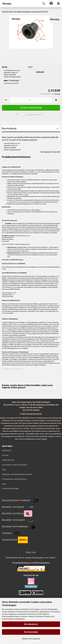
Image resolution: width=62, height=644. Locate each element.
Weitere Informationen (31, 639)
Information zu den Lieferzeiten (15, 465)
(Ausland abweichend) (11, 83)
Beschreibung (9, 128)
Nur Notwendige (31, 632)
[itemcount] (31, 100)
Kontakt (5, 455)
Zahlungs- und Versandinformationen (17, 474)
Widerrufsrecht (8, 460)
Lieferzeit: (40, 72)
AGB (4, 470)
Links (4, 484)
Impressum (7, 450)
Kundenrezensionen (12, 369)
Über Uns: (31, 552)
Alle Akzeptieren (31, 624)
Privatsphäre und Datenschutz (14, 479)
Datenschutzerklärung (16, 619)
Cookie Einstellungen (10, 488)
